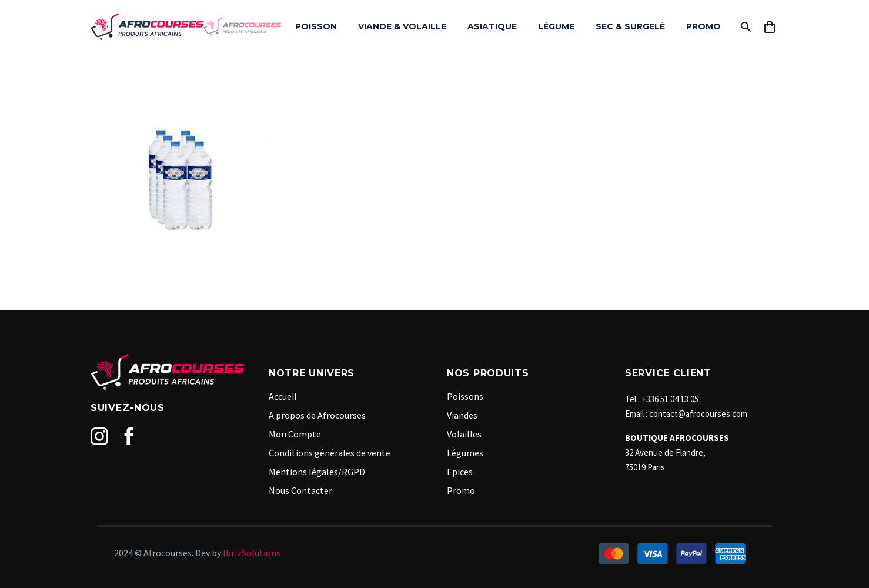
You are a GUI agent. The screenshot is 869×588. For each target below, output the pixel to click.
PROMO (703, 26)
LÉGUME (556, 26)
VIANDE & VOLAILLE (402, 26)
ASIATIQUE (492, 26)
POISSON (316, 26)
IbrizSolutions (252, 553)
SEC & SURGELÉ (630, 26)
